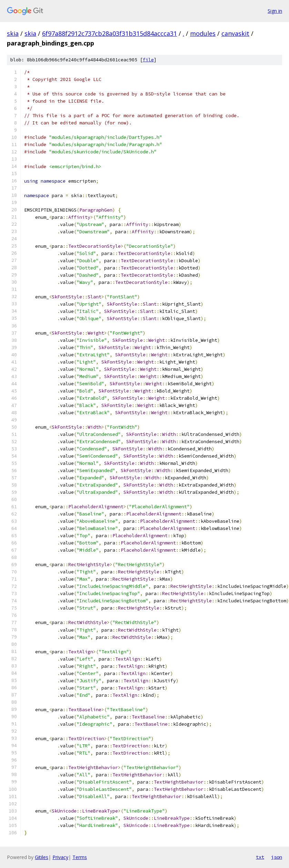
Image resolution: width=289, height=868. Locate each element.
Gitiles (42, 857)
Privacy (60, 857)
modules (203, 33)
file (148, 60)
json (277, 857)
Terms (80, 857)
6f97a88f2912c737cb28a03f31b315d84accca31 (109, 33)
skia (13, 33)
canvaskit (235, 33)
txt (260, 857)
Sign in (275, 11)
